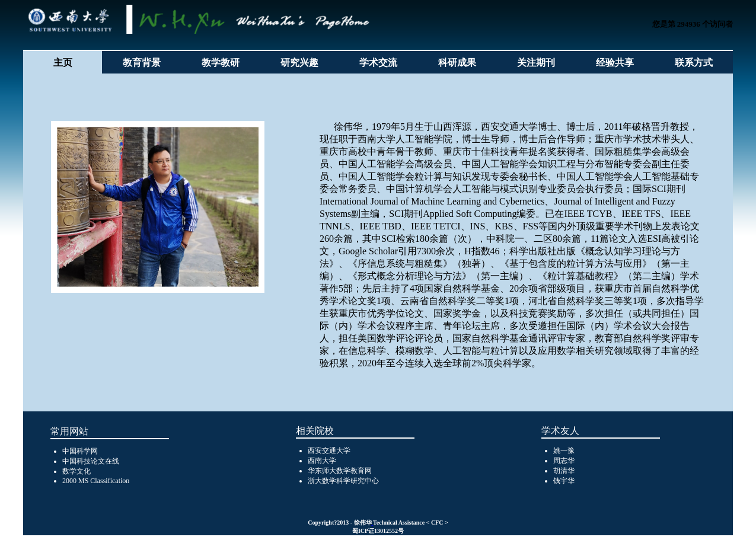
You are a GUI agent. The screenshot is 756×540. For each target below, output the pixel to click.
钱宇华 (564, 481)
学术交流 (378, 63)
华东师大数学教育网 (340, 471)
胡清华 (564, 471)
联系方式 (694, 63)
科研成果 (457, 63)
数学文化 (76, 471)
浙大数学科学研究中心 (343, 481)
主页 (63, 63)
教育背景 (142, 63)
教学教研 (221, 63)
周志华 (564, 461)
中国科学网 (80, 451)
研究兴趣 (299, 63)
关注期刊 (536, 63)
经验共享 (615, 63)
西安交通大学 (329, 450)
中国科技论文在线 (91, 461)
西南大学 (322, 461)
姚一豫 (564, 450)
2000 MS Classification (96, 481)
